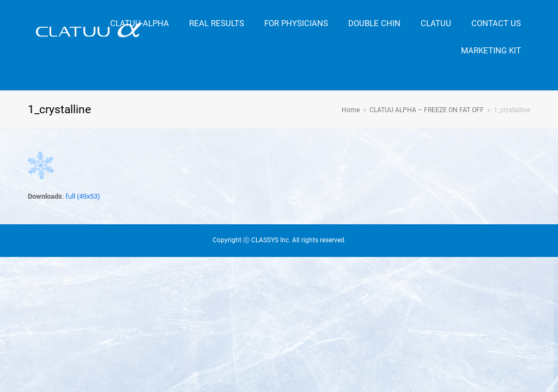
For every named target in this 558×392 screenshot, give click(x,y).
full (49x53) (83, 196)
